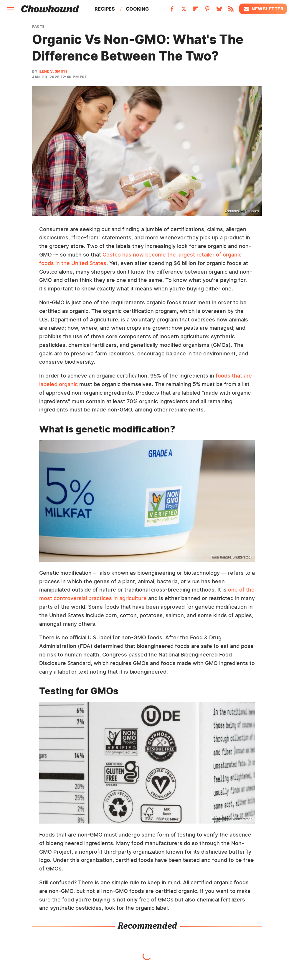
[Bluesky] (219, 11)
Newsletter (263, 9)
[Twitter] (184, 11)
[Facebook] (172, 11)
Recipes (105, 9)
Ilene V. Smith (53, 71)
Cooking (137, 9)
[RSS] (231, 11)
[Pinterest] (207, 11)
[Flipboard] (196, 11)
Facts (38, 27)
